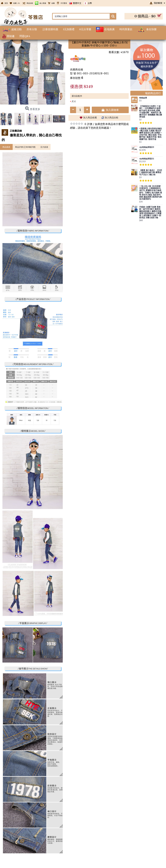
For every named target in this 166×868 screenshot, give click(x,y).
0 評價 (88, 124)
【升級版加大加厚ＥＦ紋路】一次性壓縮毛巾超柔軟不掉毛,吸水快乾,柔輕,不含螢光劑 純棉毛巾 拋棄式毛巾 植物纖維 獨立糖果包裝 (151, 112)
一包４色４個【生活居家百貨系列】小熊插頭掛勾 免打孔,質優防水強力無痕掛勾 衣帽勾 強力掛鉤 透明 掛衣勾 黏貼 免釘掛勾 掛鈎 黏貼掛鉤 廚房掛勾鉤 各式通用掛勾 (151, 193)
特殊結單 (143, 98)
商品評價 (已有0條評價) (25, 147)
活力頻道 (44, 147)
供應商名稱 (77, 70)
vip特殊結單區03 (147, 147)
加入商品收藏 (90, 118)
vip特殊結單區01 (147, 159)
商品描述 (6, 147)
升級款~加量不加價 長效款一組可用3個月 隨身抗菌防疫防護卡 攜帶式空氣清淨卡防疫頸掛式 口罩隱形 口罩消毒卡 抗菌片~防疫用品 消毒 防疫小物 (150, 212)
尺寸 (74, 102)
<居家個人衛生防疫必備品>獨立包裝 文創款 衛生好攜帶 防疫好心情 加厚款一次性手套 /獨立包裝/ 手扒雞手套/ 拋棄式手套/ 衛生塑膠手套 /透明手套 (151, 134)
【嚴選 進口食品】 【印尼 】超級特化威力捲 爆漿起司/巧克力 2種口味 (151, 172)
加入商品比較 (112, 118)
